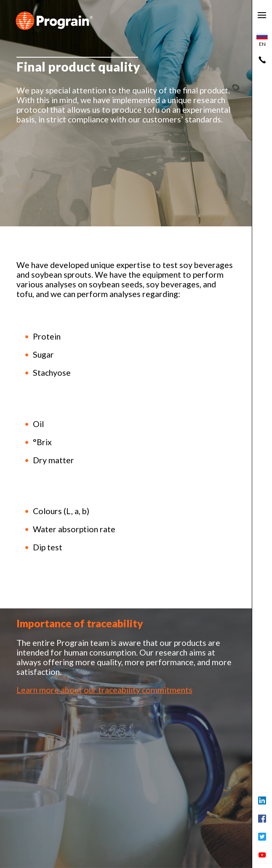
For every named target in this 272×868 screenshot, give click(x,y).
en (262, 40)
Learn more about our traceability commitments (104, 690)
